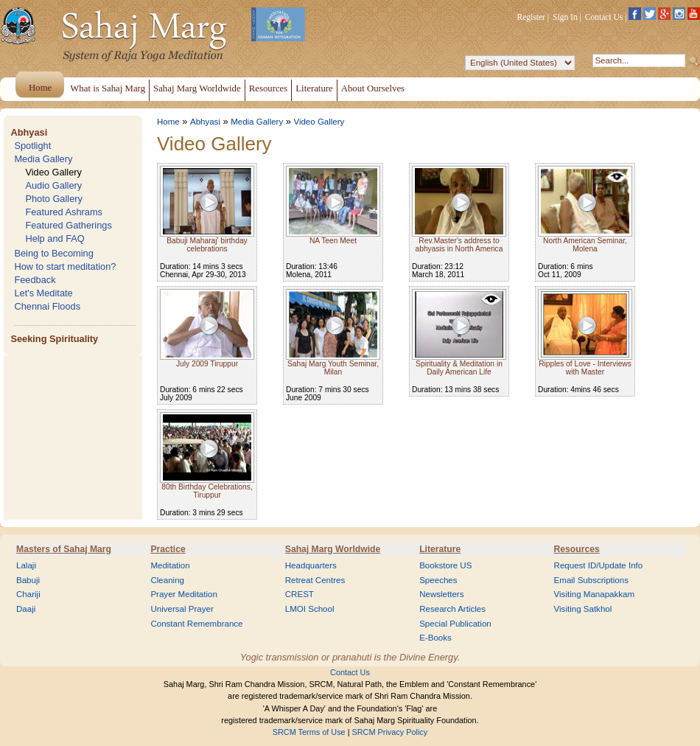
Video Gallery (53, 172)
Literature (440, 549)
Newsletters (441, 594)
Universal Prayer (182, 609)
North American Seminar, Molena (585, 245)
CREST (300, 594)
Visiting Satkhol (583, 609)
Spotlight (32, 146)
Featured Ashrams (64, 212)
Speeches (438, 580)
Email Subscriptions (591, 580)
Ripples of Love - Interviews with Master (585, 368)
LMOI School (310, 609)
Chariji (28, 594)
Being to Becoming (53, 253)
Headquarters (311, 565)
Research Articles (452, 609)
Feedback (35, 280)
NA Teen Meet (333, 241)
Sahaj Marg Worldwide (333, 549)
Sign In (565, 17)
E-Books (435, 638)
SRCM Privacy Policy (390, 732)
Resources (577, 549)
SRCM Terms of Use (309, 732)
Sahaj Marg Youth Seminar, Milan (333, 368)
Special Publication (455, 624)
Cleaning (167, 580)
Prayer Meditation (184, 594)
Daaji (26, 609)
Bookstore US (445, 565)
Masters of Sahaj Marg (64, 549)
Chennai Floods (47, 306)
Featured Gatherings (68, 225)
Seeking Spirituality (54, 339)
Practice (168, 549)
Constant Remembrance (196, 624)
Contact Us (604, 17)
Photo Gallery (54, 199)
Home (168, 122)
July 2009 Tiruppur (207, 364)
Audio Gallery (53, 185)
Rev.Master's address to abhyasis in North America (459, 245)
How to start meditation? (65, 266)
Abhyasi (29, 132)
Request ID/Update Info (599, 565)
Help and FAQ (55, 238)
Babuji (28, 580)
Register (531, 17)
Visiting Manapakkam (595, 594)
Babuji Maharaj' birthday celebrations (207, 245)
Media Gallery (43, 159)
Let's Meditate (43, 293)
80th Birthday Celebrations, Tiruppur (207, 491)
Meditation (170, 565)
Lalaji (26, 565)
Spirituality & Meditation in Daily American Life (459, 368)
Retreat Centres (315, 580)
